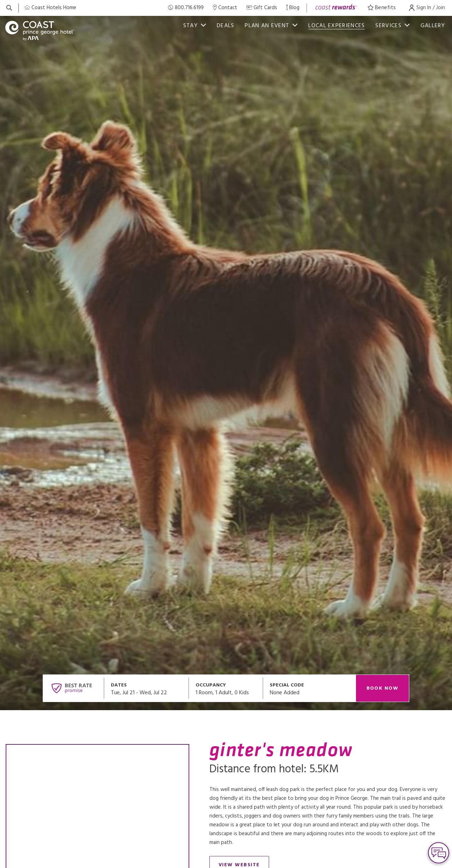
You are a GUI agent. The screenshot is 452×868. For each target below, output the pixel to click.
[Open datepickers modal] (147, 688)
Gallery (433, 26)
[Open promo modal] (309, 688)
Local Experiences (337, 26)
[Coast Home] (50, 8)
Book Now (383, 688)
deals (226, 26)
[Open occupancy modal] (226, 688)
